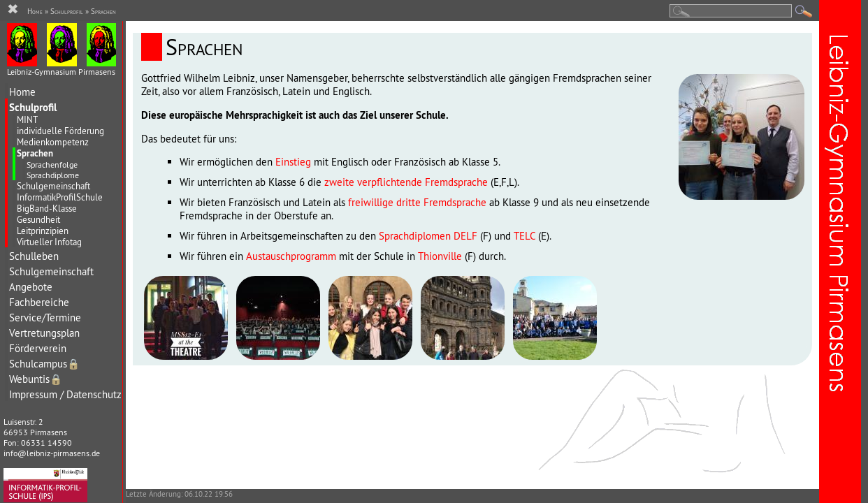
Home (22, 92)
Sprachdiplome (53, 175)
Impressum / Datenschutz (65, 394)
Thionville (440, 256)
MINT (27, 119)
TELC (525, 236)
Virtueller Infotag (49, 242)
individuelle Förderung (60, 131)
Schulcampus (44, 364)
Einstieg (293, 162)
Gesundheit (38, 219)
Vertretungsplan (44, 333)
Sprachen (35, 153)
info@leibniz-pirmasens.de (52, 453)
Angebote (31, 287)
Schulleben (34, 256)
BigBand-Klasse (47, 208)
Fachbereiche (39, 302)
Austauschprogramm (291, 256)
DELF (465, 236)
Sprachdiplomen (415, 236)
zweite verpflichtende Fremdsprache (406, 182)
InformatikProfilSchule (60, 197)
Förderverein (38, 348)
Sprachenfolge (52, 165)
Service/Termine (45, 318)
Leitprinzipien (43, 231)
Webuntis (36, 379)
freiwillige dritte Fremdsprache (417, 202)
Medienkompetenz (53, 142)
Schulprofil (33, 107)
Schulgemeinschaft (53, 186)
